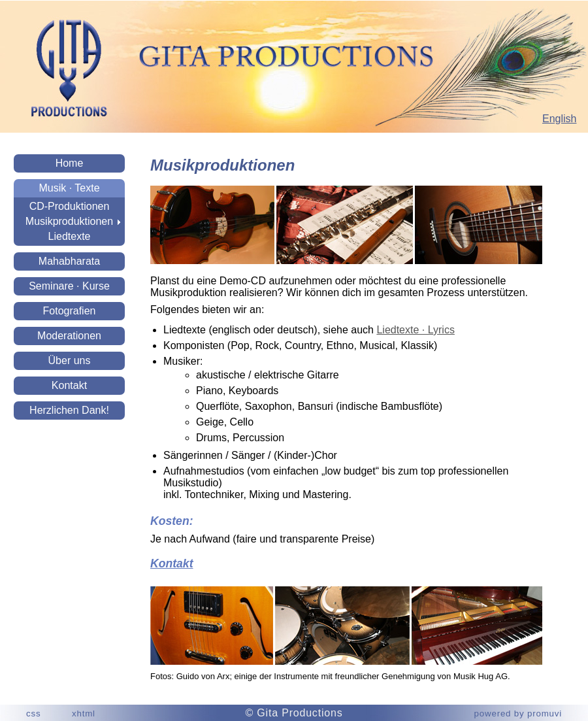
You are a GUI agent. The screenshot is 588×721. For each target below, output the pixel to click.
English (559, 119)
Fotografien (70, 311)
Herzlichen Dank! (69, 410)
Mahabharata (69, 261)
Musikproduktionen (69, 221)
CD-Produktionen (70, 206)
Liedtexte (70, 236)
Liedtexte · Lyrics (415, 330)
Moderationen (69, 336)
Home (70, 163)
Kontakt (69, 385)
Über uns (70, 360)
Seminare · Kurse (69, 286)
